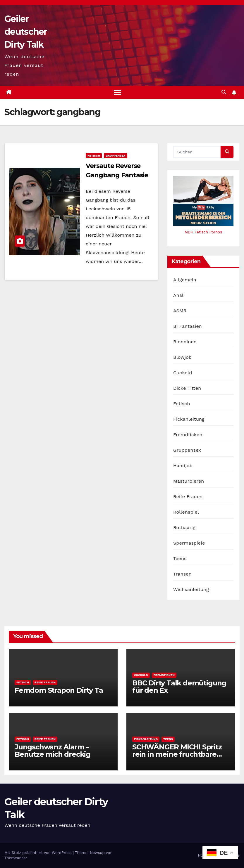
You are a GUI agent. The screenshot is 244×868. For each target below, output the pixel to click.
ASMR (180, 311)
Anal (178, 295)
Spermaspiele (189, 543)
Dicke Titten (187, 388)
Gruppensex (116, 156)
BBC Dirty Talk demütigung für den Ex (179, 687)
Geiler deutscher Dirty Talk (26, 32)
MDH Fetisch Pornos (203, 232)
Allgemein (185, 280)
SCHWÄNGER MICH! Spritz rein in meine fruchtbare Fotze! (177, 754)
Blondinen (185, 342)
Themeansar (16, 858)
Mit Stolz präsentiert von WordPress (39, 853)
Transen (182, 574)
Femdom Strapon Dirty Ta (59, 690)
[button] (224, 92)
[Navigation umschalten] (117, 92)
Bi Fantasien (188, 326)
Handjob (183, 466)
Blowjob (182, 357)
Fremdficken (188, 435)
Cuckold (183, 373)
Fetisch (94, 156)
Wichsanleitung (191, 589)
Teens (180, 558)
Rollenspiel (186, 512)
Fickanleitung (189, 419)
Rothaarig (184, 527)
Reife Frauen (188, 497)
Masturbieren (189, 481)
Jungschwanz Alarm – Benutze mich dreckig (53, 751)
